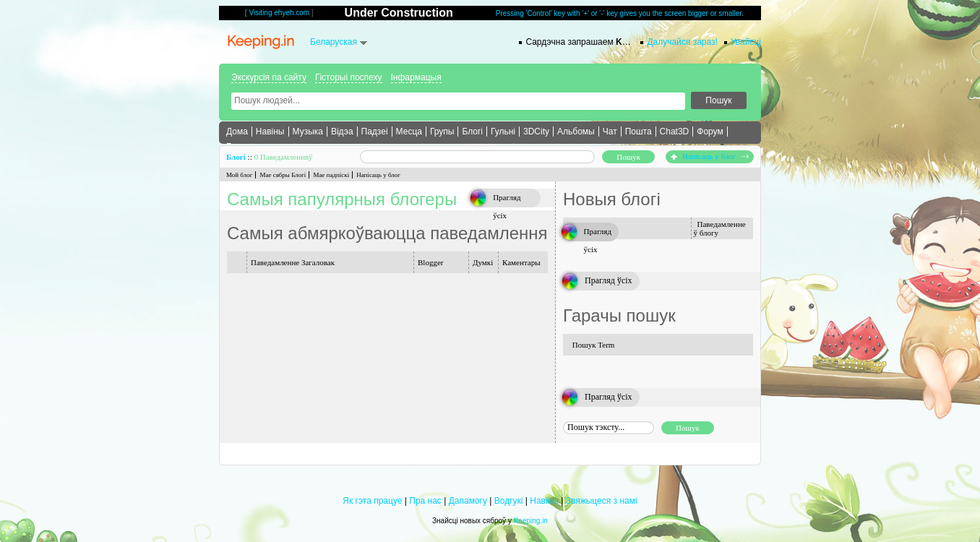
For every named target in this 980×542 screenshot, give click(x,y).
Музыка (308, 132)
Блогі (472, 132)
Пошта (639, 132)
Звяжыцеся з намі (602, 501)
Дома (237, 132)
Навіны (270, 132)
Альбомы (576, 132)
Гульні (503, 132)
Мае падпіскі (331, 175)
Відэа (342, 132)
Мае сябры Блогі (283, 175)
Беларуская (334, 42)
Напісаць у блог (710, 156)
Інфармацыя (416, 77)
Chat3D (675, 132)
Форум (710, 132)
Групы (442, 132)
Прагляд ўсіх (609, 280)
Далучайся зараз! (682, 42)
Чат (610, 132)
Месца (409, 132)
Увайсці (746, 42)
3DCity (536, 132)
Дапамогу (468, 501)
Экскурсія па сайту (269, 77)
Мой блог (239, 175)
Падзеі (375, 132)
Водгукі (509, 501)
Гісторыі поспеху (349, 77)
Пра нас (425, 501)
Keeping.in (531, 521)
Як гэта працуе (372, 501)
